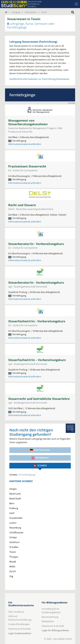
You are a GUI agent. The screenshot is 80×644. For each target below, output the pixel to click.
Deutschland (40, 450)
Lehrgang (16, 12)
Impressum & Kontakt (19, 629)
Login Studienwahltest (20, 633)
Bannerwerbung (50, 617)
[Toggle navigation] (76, 4)
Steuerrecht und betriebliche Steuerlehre (39, 399)
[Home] (6, 12)
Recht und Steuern (22, 205)
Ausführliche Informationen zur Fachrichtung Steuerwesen (39, 79)
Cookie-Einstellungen (19, 624)
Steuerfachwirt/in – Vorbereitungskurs (37, 360)
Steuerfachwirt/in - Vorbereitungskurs (37, 321)
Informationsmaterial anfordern (25, 144)
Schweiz (40, 466)
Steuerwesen (31, 12)
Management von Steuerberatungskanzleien (28, 122)
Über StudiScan (16, 612)
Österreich (40, 458)
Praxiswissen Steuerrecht (27, 166)
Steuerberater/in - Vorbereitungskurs (36, 244)
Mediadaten (48, 621)
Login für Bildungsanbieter (55, 630)
